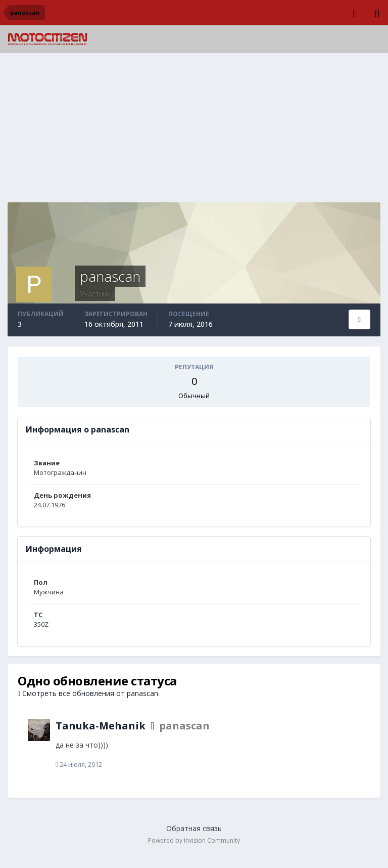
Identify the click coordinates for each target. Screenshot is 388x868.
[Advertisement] (194, 132)
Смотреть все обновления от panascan (88, 693)
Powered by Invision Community (194, 840)
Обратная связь (194, 828)
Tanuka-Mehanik (101, 726)
